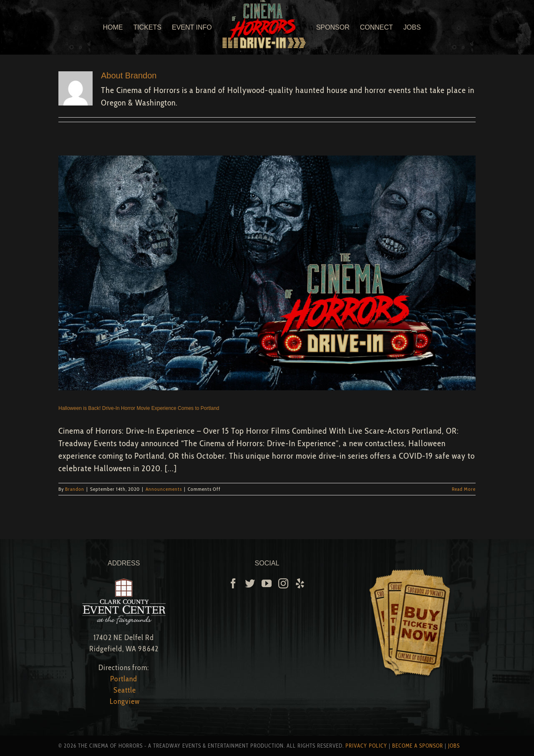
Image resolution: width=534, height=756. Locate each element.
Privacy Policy (366, 746)
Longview (125, 701)
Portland (124, 679)
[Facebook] (233, 583)
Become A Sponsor (418, 746)
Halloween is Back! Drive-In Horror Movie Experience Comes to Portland (139, 408)
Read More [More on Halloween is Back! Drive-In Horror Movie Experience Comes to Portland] (464, 489)
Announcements (164, 489)
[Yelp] (300, 583)
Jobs (454, 746)
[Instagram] (283, 583)
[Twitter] (250, 583)
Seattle (125, 690)
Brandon (75, 489)
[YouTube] (267, 583)
